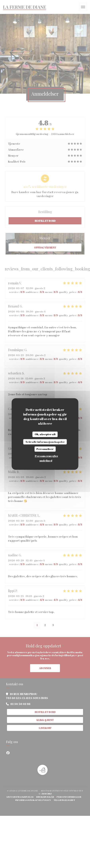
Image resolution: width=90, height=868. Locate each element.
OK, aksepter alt (45, 434)
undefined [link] (46, 460)
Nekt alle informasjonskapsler (45, 442)
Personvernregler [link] (46, 456)
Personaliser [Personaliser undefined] (45, 449)
